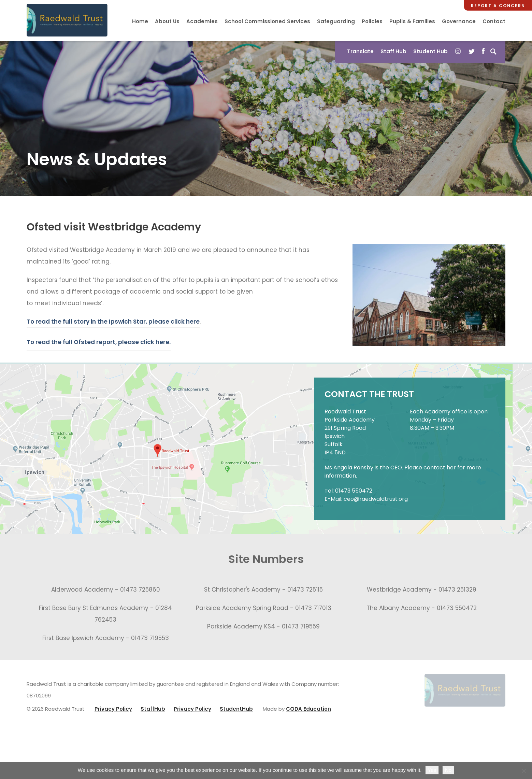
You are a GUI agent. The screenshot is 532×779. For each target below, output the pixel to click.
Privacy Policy (113, 709)
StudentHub (236, 709)
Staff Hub (393, 51)
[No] (523, 771)
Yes (432, 770)
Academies (202, 21)
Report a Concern (498, 6)
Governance (459, 21)
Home (140, 21)
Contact (494, 21)
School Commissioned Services (267, 21)
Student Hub (430, 51)
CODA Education (308, 709)
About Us (167, 21)
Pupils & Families (412, 21)
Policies (372, 21)
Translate (360, 51)
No (448, 770)
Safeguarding (336, 21)
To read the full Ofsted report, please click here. (99, 342)
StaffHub (153, 709)
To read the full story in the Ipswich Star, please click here (113, 322)
